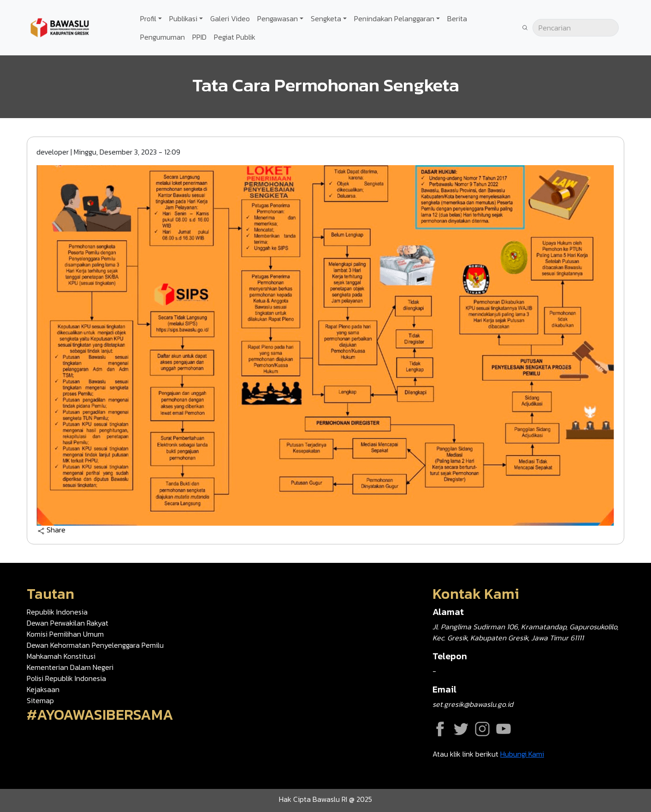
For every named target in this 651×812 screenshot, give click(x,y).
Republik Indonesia (57, 612)
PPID (199, 37)
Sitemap (40, 700)
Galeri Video (230, 18)
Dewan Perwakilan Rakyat (68, 623)
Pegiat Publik (235, 37)
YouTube (503, 729)
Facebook (440, 729)
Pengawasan (278, 18)
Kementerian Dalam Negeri (70, 667)
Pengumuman (163, 37)
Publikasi (183, 18)
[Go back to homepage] (60, 27)
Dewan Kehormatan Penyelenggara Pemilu (95, 645)
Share (51, 530)
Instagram (482, 729)
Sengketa (326, 18)
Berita (457, 18)
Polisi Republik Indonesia (66, 678)
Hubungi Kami (522, 754)
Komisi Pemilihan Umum (65, 634)
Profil (148, 18)
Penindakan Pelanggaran (394, 18)
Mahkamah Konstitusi (61, 656)
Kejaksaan (43, 689)
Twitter (461, 729)
